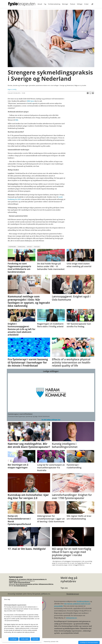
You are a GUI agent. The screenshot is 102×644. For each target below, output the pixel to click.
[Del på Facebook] (88, 93)
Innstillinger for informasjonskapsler (89, 642)
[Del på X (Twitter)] (90, 93)
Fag (45, 4)
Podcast (73, 4)
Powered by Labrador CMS (51, 642)
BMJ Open (31, 101)
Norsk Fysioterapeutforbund (22, 582)
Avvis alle (35, 639)
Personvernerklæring (39, 579)
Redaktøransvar (73, 594)
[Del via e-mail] (93, 93)
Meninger (65, 4)
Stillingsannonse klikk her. (46, 584)
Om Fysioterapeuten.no (20, 586)
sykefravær (12, 247)
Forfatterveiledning (54, 4)
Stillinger (80, 4)
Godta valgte (25, 639)
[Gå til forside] (22, 4)
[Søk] (92, 4)
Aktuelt (40, 4)
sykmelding (21, 247)
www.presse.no (71, 618)
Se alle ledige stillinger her (51, 420)
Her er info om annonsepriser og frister (27, 584)
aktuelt (30, 247)
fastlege (37, 247)
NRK (17, 120)
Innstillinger (13, 639)
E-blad (86, 4)
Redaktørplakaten (83, 601)
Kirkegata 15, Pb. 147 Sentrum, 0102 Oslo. (21, 579)
